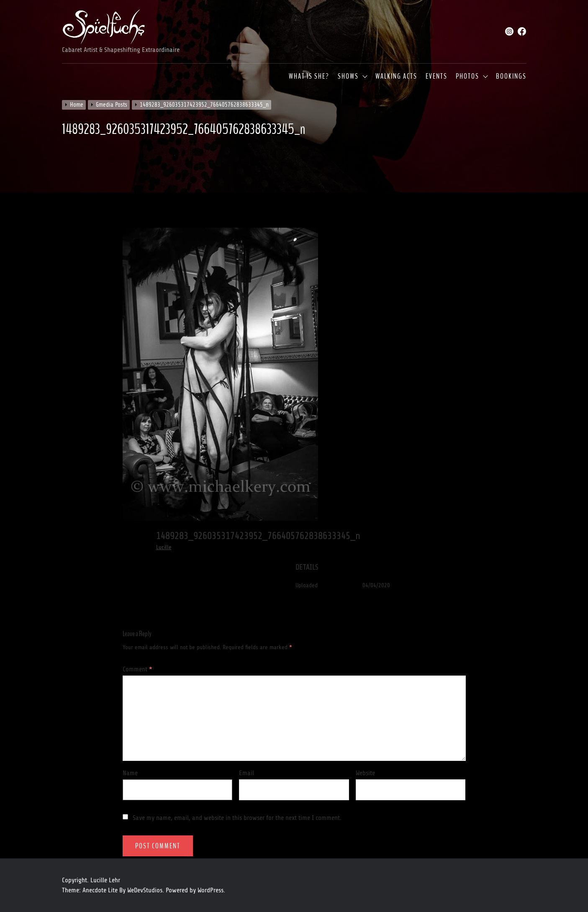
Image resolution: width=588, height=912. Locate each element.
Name (130, 773)
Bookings (511, 77)
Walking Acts (396, 77)
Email (246, 773)
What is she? (309, 77)
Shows (348, 77)
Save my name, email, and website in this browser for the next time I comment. (237, 818)
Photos (467, 77)
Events (437, 77)
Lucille (164, 547)
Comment (137, 669)
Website (365, 773)
